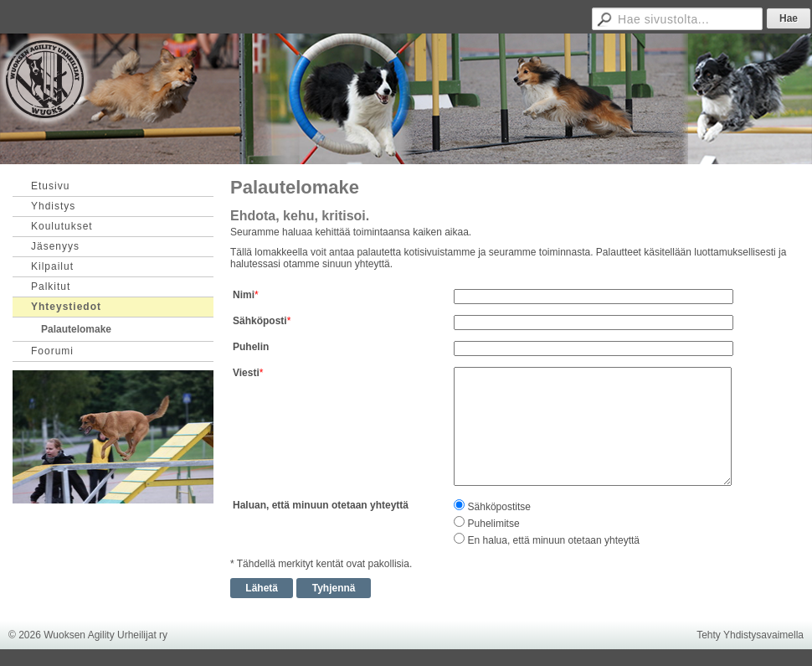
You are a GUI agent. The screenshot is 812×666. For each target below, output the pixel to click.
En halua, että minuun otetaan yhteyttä (554, 540)
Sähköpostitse (499, 507)
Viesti (246, 373)
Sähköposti (260, 321)
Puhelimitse (494, 524)
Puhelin (251, 347)
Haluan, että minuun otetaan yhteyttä (321, 505)
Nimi (244, 295)
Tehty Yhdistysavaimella (750, 635)
